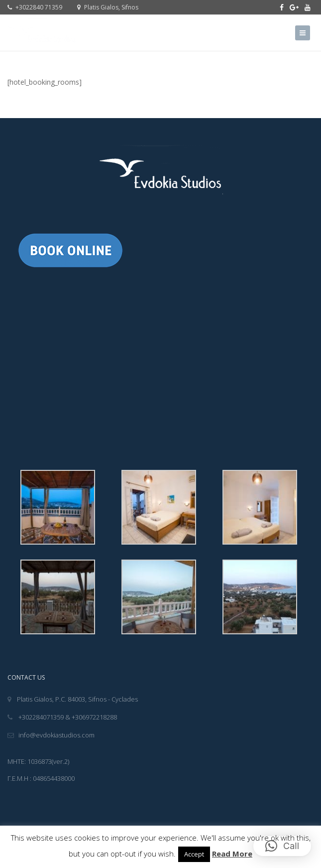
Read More (232, 854)
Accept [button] (194, 854)
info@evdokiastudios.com (51, 735)
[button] (282, 846)
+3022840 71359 (35, 7)
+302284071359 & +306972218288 (62, 717)
